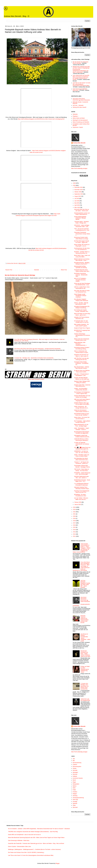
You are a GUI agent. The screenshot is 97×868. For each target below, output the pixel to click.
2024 (75, 507)
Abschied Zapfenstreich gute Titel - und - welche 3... (81, 477)
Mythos (75, 786)
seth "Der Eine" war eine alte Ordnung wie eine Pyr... (81, 359)
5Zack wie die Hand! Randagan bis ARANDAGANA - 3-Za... (82, 284)
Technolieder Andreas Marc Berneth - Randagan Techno (82, 466)
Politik (74, 790)
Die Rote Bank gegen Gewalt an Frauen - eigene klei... (82, 242)
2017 (75, 523)
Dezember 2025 (79, 187)
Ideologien (75, 772)
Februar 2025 (78, 502)
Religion (75, 794)
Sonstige (75, 802)
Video (74, 805)
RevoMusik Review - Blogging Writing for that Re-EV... (82, 263)
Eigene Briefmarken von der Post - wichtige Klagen (81, 425)
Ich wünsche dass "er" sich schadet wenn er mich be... (82, 322)
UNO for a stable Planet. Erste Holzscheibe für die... (82, 288)
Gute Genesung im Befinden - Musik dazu (19, 841)
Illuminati (75, 774)
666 (74, 761)
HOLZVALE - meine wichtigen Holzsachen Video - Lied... (82, 226)
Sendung (75, 796)
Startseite (37, 270)
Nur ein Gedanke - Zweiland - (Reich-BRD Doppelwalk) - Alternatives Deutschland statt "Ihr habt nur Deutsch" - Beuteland (39, 829)
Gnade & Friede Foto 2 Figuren (82, 328)
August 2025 (78, 196)
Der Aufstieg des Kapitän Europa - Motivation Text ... (82, 311)
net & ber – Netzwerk (78, 105)
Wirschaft (75, 807)
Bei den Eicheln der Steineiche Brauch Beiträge (20, 275)
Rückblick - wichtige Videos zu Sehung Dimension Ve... (82, 252)
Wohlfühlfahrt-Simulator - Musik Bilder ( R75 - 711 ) (82, 481)
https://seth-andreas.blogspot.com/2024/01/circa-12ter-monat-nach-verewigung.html (41, 119)
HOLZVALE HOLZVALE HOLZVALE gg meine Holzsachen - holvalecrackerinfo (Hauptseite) (37, 349)
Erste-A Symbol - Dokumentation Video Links (19, 847)
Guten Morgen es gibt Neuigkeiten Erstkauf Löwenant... (80, 296)
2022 (75, 512)
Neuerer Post (9, 270)
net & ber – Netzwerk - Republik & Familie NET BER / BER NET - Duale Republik (85, 584)
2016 (75, 525)
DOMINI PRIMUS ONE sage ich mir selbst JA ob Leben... (82, 404)
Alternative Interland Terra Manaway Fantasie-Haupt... (82, 488)
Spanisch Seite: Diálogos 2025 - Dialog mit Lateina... (82, 382)
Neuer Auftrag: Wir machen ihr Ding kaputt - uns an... (82, 245)
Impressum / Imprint (78, 127)
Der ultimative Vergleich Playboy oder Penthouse (81, 300)
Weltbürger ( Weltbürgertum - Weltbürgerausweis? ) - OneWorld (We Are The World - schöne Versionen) (34, 849)
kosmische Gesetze (78, 778)
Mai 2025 (77, 203)
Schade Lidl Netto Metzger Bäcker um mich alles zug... (82, 378)
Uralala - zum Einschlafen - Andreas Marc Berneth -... (81, 389)
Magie (74, 782)
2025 (75, 185)
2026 (75, 183)
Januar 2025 (78, 505)
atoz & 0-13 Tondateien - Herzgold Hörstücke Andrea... (80, 280)
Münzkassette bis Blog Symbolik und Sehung (80, 267)
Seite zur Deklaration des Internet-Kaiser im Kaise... (81, 352)
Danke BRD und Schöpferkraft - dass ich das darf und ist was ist (24, 835)
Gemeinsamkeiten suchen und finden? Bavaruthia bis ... (82, 214)
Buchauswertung (77, 763)
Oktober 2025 (78, 192)
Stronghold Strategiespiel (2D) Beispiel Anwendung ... (82, 307)
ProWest (75, 792)
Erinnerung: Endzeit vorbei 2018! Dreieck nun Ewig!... (82, 238)
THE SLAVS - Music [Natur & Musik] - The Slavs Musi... (81, 470)
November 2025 (79, 190)
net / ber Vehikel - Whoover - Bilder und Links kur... (81, 499)
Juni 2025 (77, 201)
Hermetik (75, 770)
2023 (75, 509)
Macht (74, 780)
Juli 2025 (77, 199)
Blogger (58, 863)
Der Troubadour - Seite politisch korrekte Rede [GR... (82, 422)
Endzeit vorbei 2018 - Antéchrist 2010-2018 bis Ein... (82, 386)
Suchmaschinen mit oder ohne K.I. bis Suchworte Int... (82, 249)
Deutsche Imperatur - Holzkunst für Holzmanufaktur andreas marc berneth (85, 619)
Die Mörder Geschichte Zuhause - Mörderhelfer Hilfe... (81, 275)
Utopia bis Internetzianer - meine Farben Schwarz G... (82, 411)
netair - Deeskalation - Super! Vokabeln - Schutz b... (82, 429)
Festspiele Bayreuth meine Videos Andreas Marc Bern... (82, 270)
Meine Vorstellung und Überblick (81, 122)
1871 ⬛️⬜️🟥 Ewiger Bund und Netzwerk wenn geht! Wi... (82, 448)
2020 (75, 516)
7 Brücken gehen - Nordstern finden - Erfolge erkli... (81, 222)
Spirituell (75, 803)
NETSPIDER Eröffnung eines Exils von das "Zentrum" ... (82, 414)
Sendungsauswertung (78, 798)
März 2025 (77, 208)
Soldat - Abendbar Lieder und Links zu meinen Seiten (82, 455)
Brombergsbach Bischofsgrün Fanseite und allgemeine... (82, 432)
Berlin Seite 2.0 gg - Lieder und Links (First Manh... (82, 256)
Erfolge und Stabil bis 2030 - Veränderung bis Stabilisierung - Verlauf (85, 669)
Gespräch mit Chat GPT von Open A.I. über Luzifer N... (81, 355)
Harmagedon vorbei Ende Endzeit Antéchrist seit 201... (82, 436)
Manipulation (76, 784)
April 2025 (77, 205)
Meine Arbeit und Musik (79, 118)
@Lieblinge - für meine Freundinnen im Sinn (80, 495)
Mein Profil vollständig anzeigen (79, 168)
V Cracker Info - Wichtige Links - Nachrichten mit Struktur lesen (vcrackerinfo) (34, 358)
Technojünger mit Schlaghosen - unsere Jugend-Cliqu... (82, 393)
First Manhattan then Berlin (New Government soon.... (82, 459)
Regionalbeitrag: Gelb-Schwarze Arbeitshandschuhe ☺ (80, 344)
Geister (75, 768)
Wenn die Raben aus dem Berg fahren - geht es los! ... (82, 314)
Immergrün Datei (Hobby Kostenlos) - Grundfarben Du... (81, 363)
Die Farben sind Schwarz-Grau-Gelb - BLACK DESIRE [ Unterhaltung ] (26, 852)
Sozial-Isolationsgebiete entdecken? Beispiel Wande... (80, 218)
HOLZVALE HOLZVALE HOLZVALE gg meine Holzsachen (81, 99)
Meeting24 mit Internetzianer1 (80, 120)
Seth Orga (75, 800)
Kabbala (75, 776)
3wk (74, 759)
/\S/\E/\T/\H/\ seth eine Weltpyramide (85, 700)
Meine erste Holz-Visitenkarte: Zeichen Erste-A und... (82, 340)
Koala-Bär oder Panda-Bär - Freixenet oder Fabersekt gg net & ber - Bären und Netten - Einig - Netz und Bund (36, 843)
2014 (75, 530)
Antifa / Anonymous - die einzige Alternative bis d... (81, 407)
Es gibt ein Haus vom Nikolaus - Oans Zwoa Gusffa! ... (82, 371)
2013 (75, 532)
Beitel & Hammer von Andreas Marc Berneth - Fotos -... (82, 260)
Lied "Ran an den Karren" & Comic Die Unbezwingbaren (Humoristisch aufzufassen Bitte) (82, 84)
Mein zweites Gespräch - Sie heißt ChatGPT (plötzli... (81, 325)
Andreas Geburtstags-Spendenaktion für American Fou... (82, 335)
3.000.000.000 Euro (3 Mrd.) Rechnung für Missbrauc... (82, 440)
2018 (75, 521)
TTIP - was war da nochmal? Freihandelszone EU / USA (82, 229)
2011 (75, 536)
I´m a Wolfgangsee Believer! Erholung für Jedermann (81, 484)
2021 (75, 514)
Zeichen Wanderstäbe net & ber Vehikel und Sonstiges (82, 396)
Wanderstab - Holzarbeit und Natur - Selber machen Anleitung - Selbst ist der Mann (85, 654)
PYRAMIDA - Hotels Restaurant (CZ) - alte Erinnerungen (82, 474)
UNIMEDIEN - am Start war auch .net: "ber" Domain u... (82, 452)
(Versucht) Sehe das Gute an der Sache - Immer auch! (82, 210)
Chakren (75, 765)
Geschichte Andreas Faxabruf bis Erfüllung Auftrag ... (82, 348)
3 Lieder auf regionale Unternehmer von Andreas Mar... (82, 444)
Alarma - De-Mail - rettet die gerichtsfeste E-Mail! (81, 304)
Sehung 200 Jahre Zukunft (79, 107)
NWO (74, 788)
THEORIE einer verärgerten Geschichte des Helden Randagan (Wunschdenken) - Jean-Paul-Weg (33, 832)
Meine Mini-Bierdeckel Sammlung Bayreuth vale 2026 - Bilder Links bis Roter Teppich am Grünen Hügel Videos (36, 838)
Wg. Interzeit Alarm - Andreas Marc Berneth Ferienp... (82, 368)
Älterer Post (64, 270)
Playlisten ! (75, 116)
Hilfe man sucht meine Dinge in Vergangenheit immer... (82, 400)
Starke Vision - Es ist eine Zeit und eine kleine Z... (82, 418)
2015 (75, 527)
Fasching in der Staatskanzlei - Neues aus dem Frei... (82, 492)
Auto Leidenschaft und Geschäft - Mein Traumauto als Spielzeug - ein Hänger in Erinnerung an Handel (81, 77)
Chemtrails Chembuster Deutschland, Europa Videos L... (82, 234)
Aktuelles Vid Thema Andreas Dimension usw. (82, 318)
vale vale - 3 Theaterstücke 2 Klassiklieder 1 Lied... (81, 375)
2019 (75, 518)
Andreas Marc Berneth (79, 143)
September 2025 (79, 194)
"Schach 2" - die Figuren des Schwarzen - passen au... (81, 463)
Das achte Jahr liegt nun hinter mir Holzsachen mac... (82, 291)
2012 (75, 534)
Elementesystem (77, 767)
